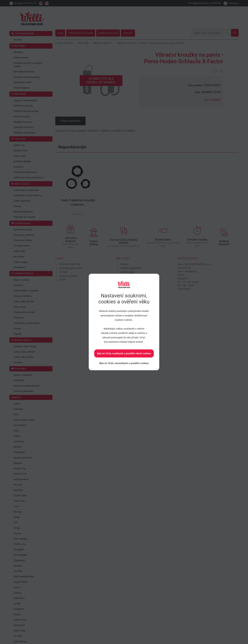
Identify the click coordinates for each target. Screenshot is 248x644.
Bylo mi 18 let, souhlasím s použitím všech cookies (124, 353)
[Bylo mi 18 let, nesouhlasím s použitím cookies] (124, 363)
